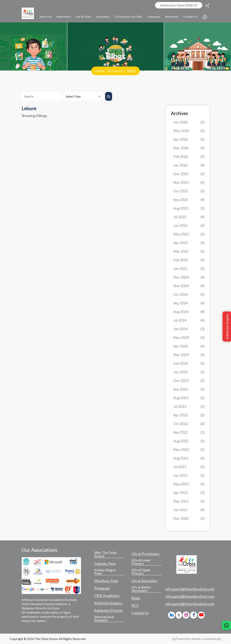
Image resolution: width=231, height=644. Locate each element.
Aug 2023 (189, 398)
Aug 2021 (189, 458)
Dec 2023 (189, 381)
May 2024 (189, 338)
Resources (116, 71)
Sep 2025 (189, 200)
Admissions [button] (64, 17)
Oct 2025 (189, 191)
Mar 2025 (189, 251)
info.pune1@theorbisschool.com (190, 589)
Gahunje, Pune (105, 564)
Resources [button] (172, 17)
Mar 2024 (189, 355)
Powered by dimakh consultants (196, 639)
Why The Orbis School (106, 555)
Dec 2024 (189, 277)
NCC (135, 606)
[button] (205, 17)
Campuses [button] (154, 17)
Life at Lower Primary (141, 562)
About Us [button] (46, 17)
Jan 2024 (189, 372)
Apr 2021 (189, 493)
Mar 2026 (189, 148)
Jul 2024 (189, 320)
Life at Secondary (145, 581)
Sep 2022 (189, 432)
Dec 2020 (189, 518)
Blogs (131, 71)
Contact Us (140, 613)
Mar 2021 (189, 501)
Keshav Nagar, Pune (105, 572)
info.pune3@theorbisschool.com (190, 604)
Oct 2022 (189, 424)
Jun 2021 (189, 475)
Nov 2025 (189, 182)
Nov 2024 (189, 286)
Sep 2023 (189, 389)
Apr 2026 (189, 139)
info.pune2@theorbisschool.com (190, 597)
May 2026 (189, 131)
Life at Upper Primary (141, 572)
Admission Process (109, 611)
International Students (104, 619)
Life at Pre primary (145, 554)
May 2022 (189, 450)
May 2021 (189, 484)
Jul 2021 (189, 467)
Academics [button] (103, 17)
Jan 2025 (189, 269)
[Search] (42, 96)
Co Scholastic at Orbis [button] (128, 17)
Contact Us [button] (190, 17)
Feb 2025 (189, 260)
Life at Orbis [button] (83, 17)
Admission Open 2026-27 (179, 5)
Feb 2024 (189, 363)
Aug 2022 (189, 441)
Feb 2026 (189, 157)
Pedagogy (102, 588)
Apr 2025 (189, 243)
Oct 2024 (189, 294)
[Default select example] (83, 96)
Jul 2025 (189, 217)
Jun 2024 (189, 329)
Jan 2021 (189, 510)
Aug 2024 (189, 312)
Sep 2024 (189, 303)
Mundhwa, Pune (106, 581)
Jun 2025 (189, 226)
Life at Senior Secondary (141, 589)
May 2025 (189, 234)
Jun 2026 (189, 122)
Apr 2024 (189, 346)
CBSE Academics (107, 596)
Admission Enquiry (108, 603)
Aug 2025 (189, 208)
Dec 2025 (189, 174)
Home (100, 71)
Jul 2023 (189, 406)
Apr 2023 (189, 415)
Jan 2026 (189, 165)
